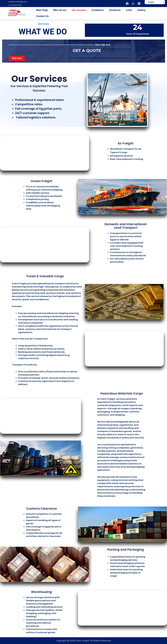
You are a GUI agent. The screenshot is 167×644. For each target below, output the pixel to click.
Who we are (60, 10)
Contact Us (42, 16)
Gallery (141, 10)
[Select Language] (155, 2)
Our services (79, 10)
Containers (98, 10)
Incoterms (115, 10)
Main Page (42, 10)
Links (129, 10)
